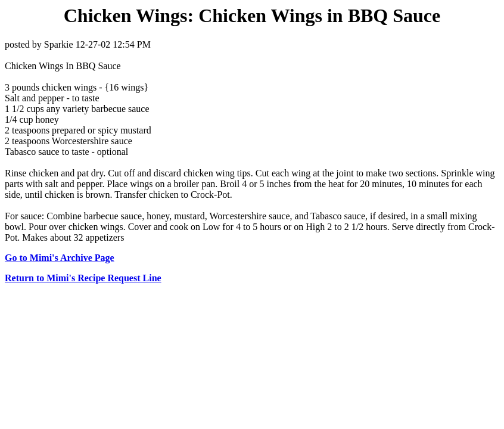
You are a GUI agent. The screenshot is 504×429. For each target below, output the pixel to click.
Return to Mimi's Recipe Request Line (83, 278)
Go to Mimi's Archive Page (60, 258)
